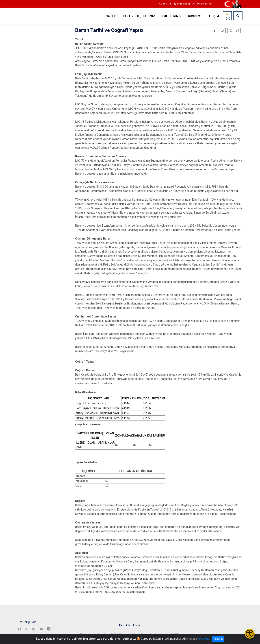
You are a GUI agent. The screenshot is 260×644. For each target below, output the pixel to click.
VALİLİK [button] (111, 16)
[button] (230, 30)
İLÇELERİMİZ (146, 16)
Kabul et (218, 639)
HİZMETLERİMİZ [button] (170, 16)
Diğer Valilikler (205, 4)
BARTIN (128, 16)
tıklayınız (204, 639)
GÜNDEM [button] (194, 16)
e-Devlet (163, 4)
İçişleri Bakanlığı (182, 4)
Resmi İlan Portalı (130, 625)
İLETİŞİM (213, 16)
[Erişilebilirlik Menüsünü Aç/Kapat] (250, 634)
